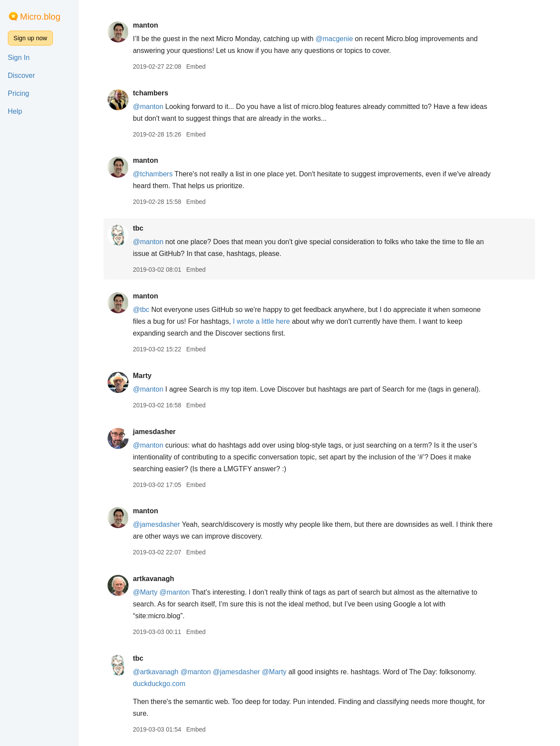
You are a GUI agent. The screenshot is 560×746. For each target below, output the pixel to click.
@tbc (141, 310)
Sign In (19, 58)
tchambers (151, 93)
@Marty (145, 592)
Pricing (19, 93)
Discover (21, 75)
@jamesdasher (157, 524)
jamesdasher (154, 432)
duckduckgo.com (159, 684)
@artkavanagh (156, 672)
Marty (142, 376)
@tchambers (153, 174)
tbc (138, 228)
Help (15, 111)
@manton (148, 107)
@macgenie (334, 39)
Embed (196, 67)
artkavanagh (153, 579)
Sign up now (30, 38)
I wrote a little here (262, 321)
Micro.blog (40, 17)
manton (146, 25)
